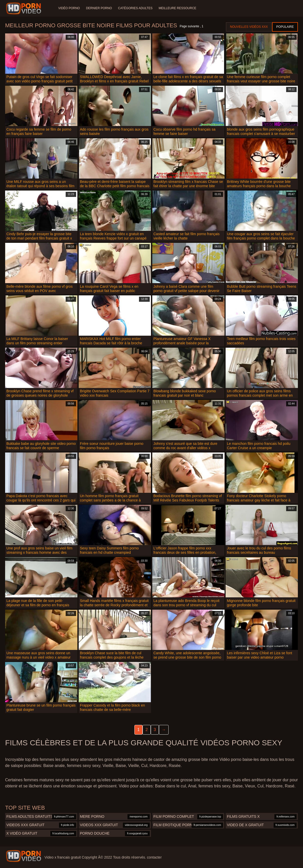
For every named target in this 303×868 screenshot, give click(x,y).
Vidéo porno (69, 8)
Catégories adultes (135, 8)
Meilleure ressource (177, 8)
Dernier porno (99, 8)
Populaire (285, 27)
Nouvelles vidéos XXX (249, 27)
